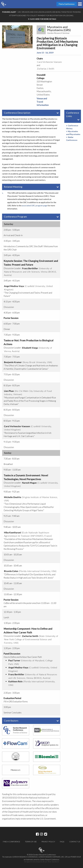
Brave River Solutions (51, 862)
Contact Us (75, 842)
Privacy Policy (48, 842)
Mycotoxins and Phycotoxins (73, 133)
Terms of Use (31, 842)
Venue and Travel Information (43, 102)
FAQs (62, 842)
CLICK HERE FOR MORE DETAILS (43, 19)
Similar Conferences (72, 139)
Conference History (72, 127)
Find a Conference (12, 842)
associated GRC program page (35, 205)
